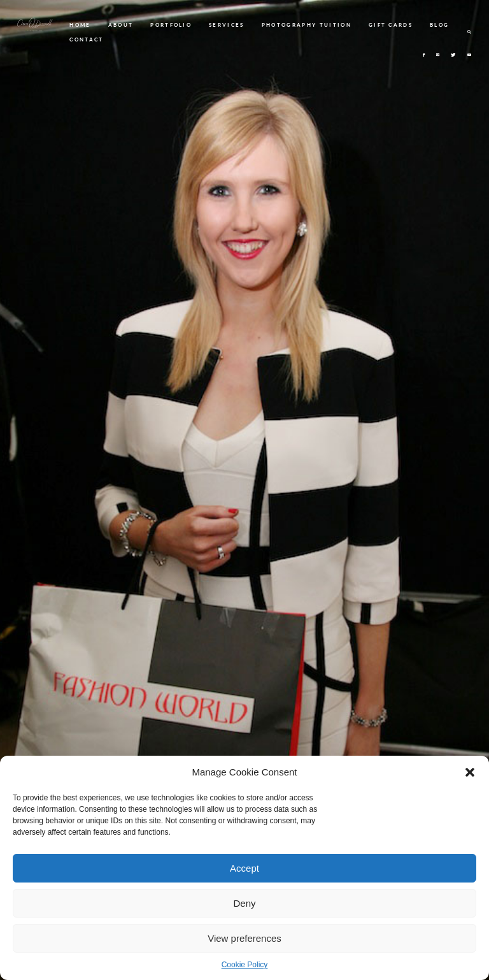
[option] (244, 490)
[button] (470, 772)
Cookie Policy (245, 965)
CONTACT (86, 40)
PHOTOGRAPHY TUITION (307, 25)
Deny (244, 903)
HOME (80, 25)
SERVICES (227, 25)
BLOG (439, 25)
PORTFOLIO (171, 25)
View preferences (244, 938)
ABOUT (121, 25)
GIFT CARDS (391, 25)
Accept (244, 868)
